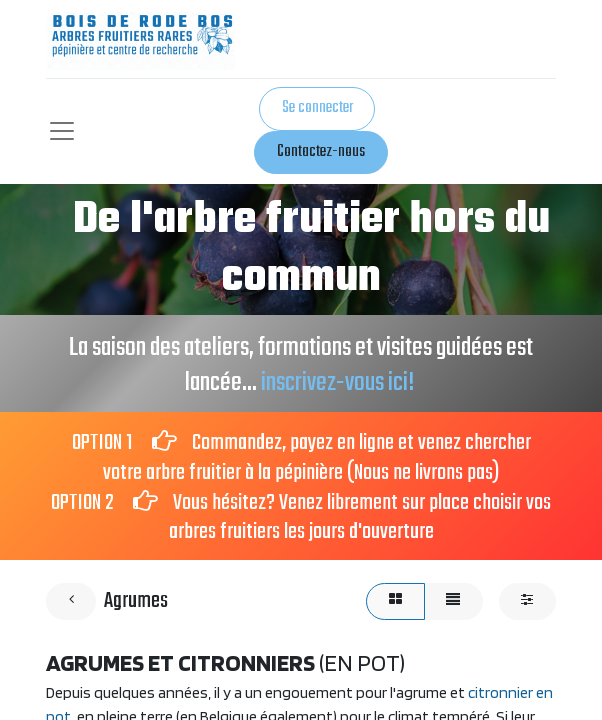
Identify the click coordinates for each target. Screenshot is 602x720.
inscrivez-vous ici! (339, 383)
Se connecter (317, 108)
